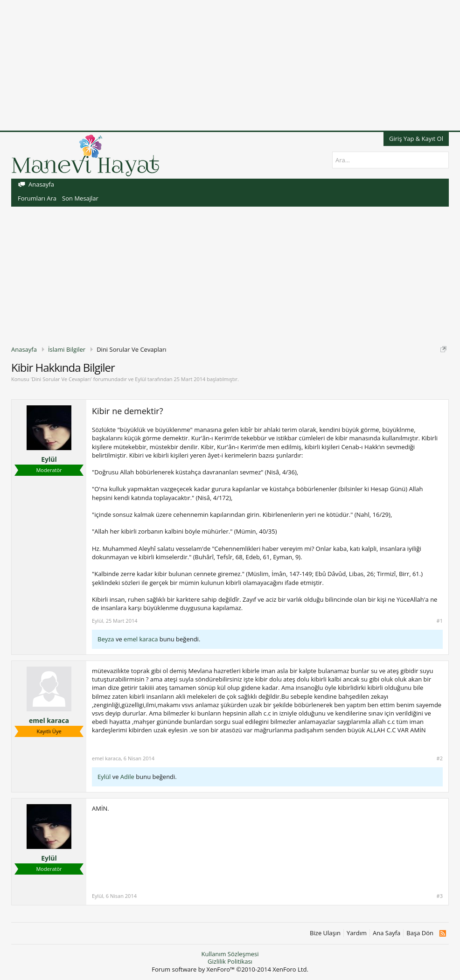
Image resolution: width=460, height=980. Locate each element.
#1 (440, 621)
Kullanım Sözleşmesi (230, 954)
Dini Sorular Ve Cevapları (61, 379)
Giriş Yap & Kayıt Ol (416, 139)
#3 (440, 896)
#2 (440, 758)
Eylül (140, 379)
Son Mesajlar (80, 198)
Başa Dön (420, 933)
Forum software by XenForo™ (230, 969)
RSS (443, 933)
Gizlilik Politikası (230, 961)
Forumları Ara (37, 198)
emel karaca (141, 639)
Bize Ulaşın (325, 933)
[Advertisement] (230, 65)
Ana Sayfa (387, 933)
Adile (127, 777)
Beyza (106, 639)
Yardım (357, 933)
